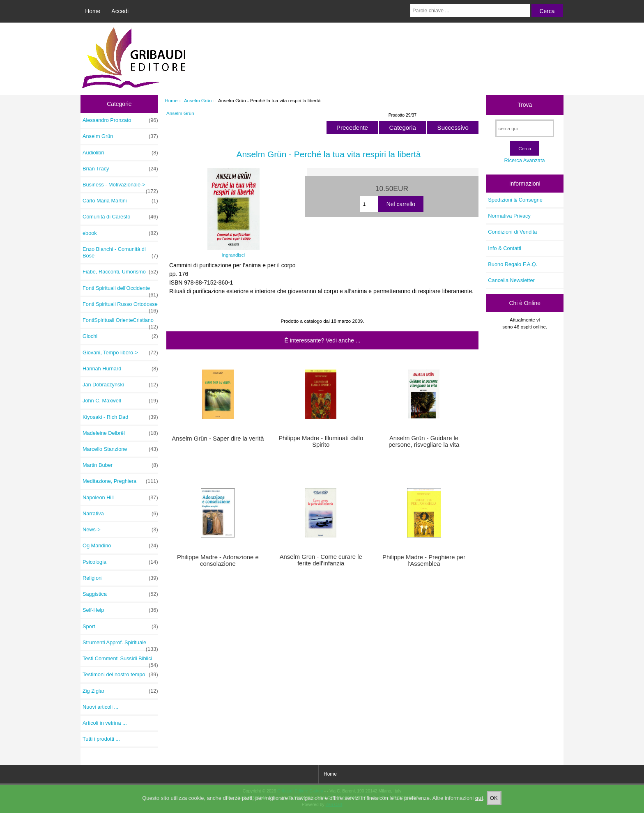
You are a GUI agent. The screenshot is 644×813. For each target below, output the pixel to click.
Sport (120, 627)
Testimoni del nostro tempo (120, 675)
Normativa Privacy (509, 216)
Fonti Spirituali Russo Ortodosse (120, 306)
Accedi (120, 11)
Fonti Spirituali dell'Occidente (120, 290)
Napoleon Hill (120, 498)
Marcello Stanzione (120, 449)
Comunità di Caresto (120, 217)
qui (479, 805)
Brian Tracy (120, 169)
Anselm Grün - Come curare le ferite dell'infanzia (321, 560)
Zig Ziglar (120, 691)
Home (93, 11)
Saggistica (120, 594)
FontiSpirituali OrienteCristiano (120, 322)
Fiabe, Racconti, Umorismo (120, 272)
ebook (120, 233)
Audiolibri (120, 153)
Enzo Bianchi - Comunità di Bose (120, 253)
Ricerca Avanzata (525, 160)
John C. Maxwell (120, 401)
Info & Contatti (505, 248)
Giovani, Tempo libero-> (120, 353)
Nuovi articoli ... (100, 707)
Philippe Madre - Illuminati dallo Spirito (321, 441)
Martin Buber (120, 465)
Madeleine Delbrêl (120, 433)
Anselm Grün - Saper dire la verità (218, 439)
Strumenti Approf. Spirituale (120, 645)
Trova (525, 105)
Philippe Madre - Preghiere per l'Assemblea (424, 560)
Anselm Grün (198, 100)
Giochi (120, 336)
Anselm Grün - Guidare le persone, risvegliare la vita (424, 441)
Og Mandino (120, 546)
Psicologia (120, 562)
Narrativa (120, 514)
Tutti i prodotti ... (101, 739)
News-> (120, 530)
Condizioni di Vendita (512, 232)
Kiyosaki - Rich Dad (120, 417)
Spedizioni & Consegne (515, 200)
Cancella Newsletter (511, 280)
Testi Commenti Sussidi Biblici (120, 661)
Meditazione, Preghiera (120, 481)
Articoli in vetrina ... (105, 723)
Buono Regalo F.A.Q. (513, 264)
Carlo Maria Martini (120, 201)
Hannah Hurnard (120, 369)
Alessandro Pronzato (120, 120)
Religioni (120, 578)
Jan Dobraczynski (120, 385)
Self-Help (120, 610)
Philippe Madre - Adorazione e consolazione (218, 560)
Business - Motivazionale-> (120, 187)
